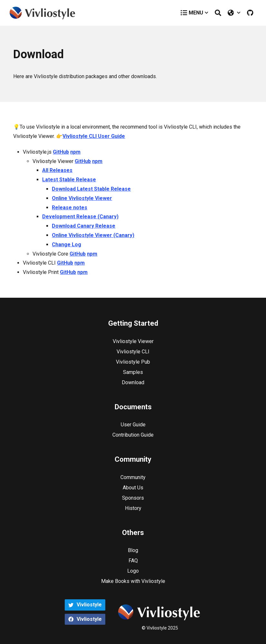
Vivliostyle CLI (133, 352)
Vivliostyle (85, 605)
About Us (133, 488)
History (133, 508)
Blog (133, 550)
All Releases (57, 170)
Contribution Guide (133, 435)
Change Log (66, 245)
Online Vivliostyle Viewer (82, 198)
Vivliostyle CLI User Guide (94, 136)
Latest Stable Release (69, 180)
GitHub (61, 152)
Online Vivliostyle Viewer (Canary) (93, 235)
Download (133, 382)
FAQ (133, 561)
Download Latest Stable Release (91, 189)
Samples (133, 372)
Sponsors (133, 498)
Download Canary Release (84, 226)
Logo (133, 571)
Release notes (70, 208)
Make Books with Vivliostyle (133, 581)
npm (75, 152)
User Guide (133, 425)
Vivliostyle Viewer (133, 341)
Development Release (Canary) (80, 217)
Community (133, 477)
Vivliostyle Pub (133, 362)
